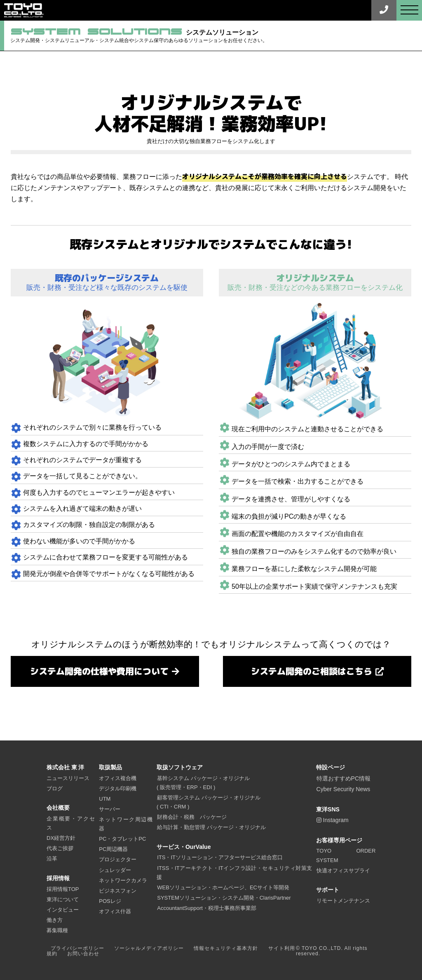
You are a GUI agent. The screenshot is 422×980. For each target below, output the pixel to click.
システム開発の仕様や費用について (105, 671)
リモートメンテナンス (343, 901)
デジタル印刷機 (118, 788)
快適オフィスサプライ (343, 871)
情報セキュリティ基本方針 (226, 948)
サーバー (110, 809)
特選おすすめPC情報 (343, 778)
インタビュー (63, 910)
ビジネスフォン (118, 891)
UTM (105, 799)
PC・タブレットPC (122, 839)
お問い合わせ (83, 954)
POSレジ (110, 901)
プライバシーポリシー (77, 948)
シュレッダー (115, 870)
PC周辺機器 (113, 850)
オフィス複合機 (118, 778)
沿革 (52, 859)
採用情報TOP (63, 889)
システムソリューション (150, 36)
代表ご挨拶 (60, 849)
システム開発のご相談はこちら (317, 671)
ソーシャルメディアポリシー (149, 948)
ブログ (55, 788)
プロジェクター (118, 860)
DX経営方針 (61, 838)
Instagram (333, 820)
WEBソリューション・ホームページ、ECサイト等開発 (223, 887)
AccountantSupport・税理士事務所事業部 (207, 908)
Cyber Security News (343, 790)
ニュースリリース (68, 778)
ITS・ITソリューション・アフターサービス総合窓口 (220, 858)
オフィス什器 (115, 911)
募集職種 (57, 930)
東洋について (63, 899)
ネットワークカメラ (123, 880)
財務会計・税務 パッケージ (192, 817)
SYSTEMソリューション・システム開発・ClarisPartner (224, 898)
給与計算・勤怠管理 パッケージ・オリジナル (211, 827)
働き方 (55, 920)
